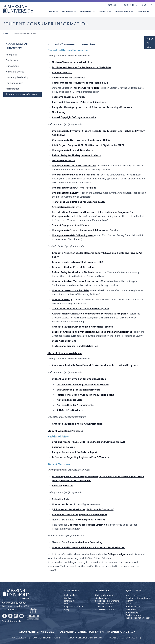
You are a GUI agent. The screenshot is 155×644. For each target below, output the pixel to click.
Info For (114, 5)
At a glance (12, 55)
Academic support (104, 607)
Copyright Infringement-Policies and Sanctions (79, 102)
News (129, 604)
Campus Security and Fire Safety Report (75, 452)
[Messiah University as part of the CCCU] (33, 614)
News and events (15, 72)
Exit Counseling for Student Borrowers (78, 390)
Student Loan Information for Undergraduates (79, 379)
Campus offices (133, 607)
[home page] (18, 9)
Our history (12, 60)
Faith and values (14, 83)
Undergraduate (81, 140)
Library (129, 601)
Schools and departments (107, 601)
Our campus (12, 66)
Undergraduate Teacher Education (87, 525)
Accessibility (19, 638)
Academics (69, 12)
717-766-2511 (10, 610)
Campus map (132, 612)
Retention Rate (61, 499)
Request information (74, 607)
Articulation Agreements (66, 207)
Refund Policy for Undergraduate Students (76, 155)
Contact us (131, 595)
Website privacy (134, 615)
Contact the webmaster (46, 638)
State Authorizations (64, 341)
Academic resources (105, 604)
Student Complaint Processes (65, 431)
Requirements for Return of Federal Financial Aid (80, 83)
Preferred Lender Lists (69, 400)
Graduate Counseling (90, 542)
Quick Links (131, 5)
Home (6, 34)
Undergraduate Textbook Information (74, 166)
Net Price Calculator (64, 161)
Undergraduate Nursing (92, 520)
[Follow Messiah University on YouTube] (22, 616)
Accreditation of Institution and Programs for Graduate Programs (90, 314)
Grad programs (102, 598)
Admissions (87, 12)
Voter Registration (63, 486)
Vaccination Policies (63, 447)
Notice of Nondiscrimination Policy (72, 62)
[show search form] (152, 5)
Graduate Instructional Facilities (71, 290)
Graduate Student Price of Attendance (74, 267)
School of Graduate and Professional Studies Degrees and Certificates (92, 332)
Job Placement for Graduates (69, 509)
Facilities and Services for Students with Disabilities (82, 67)
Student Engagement (64, 225)
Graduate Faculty (62, 300)
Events (85, 225)
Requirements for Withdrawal (69, 78)
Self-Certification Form (70, 410)
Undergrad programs (105, 595)
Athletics (105, 12)
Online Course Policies (87, 88)
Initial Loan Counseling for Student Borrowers (83, 385)
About (53, 12)
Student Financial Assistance (65, 353)
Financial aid (70, 601)
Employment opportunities (139, 598)
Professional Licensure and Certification (75, 346)
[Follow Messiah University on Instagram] (16, 616)
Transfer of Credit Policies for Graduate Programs (81, 309)
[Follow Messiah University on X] (10, 616)
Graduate (77, 262)
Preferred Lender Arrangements (75, 405)
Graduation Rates (62, 504)
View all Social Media (12, 621)
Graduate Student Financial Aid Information (77, 424)
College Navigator (118, 554)
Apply (150, 39)
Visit (149, 43)
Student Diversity (62, 73)
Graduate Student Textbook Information (76, 281)
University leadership (17, 77)
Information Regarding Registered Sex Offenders (80, 457)
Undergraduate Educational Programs (74, 175)
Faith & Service (124, 12)
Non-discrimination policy (138, 618)
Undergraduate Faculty (65, 193)
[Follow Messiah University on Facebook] (5, 616)
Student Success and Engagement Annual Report (80, 515)
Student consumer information (24, 34)
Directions (131, 609)
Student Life (145, 12)
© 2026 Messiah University (123, 638)
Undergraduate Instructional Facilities (74, 188)
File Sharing (59, 112)
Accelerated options (105, 609)
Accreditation (13, 89)
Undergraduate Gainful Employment (73, 235)
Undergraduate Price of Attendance (73, 150)
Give (144, 5)
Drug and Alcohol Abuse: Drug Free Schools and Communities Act (89, 442)
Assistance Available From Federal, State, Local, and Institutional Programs (95, 365)
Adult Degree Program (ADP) (88, 145)
